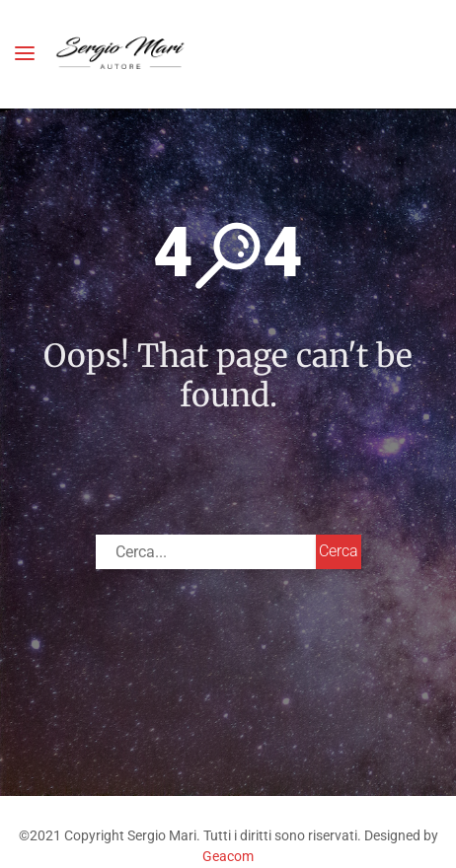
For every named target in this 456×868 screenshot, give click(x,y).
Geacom (228, 856)
